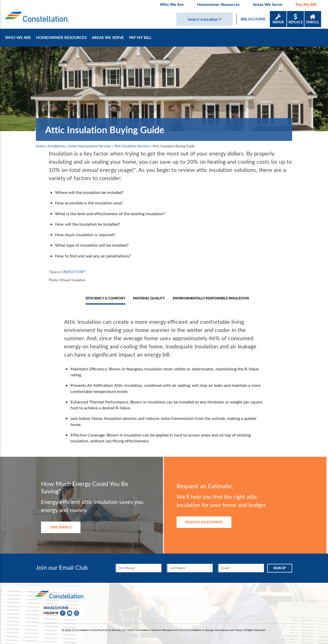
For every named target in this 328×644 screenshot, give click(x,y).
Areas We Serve (268, 4)
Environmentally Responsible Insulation (211, 298)
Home (40, 146)
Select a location (205, 19)
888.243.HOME (253, 19)
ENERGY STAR (74, 272)
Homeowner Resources (218, 4)
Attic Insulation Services (132, 146)
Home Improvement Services (90, 146)
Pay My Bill (306, 4)
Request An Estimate (204, 522)
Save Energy (61, 527)
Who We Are (172, 4)
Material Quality (149, 298)
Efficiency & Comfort (105, 298)
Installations (57, 146)
